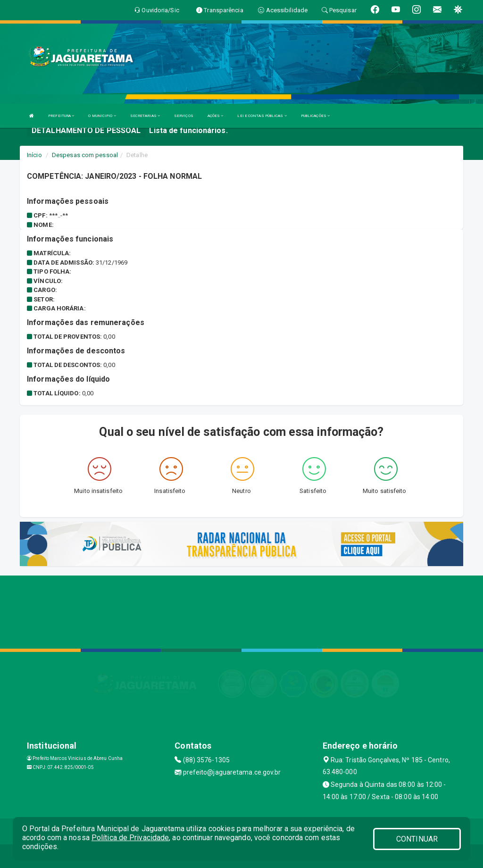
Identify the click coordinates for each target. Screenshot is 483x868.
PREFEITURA (61, 116)
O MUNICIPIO (102, 116)
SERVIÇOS (184, 116)
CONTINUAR (417, 839)
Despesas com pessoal (85, 155)
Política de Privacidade (130, 838)
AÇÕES (216, 116)
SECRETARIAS (145, 116)
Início (34, 155)
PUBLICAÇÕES (315, 116)
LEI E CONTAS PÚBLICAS (262, 116)
